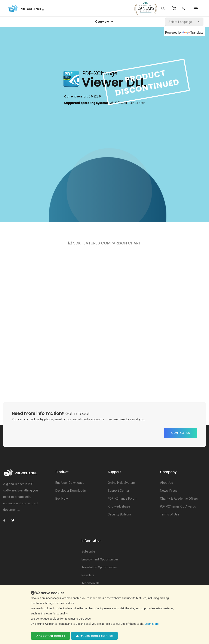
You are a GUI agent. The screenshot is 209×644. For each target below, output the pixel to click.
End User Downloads (70, 483)
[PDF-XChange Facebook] (6, 520)
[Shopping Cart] (174, 8)
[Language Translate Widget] (184, 22)
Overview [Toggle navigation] (102, 22)
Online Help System (121, 483)
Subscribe (88, 551)
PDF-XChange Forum (123, 499)
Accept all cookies (50, 636)
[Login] (183, 8)
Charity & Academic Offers (179, 499)
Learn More (152, 624)
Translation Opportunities (99, 567)
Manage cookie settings (94, 636)
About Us (167, 483)
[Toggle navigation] (196, 9)
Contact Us (181, 433)
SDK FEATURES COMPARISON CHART (105, 243)
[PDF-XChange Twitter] (15, 520)
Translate (193, 33)
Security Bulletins (120, 514)
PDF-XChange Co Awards (178, 506)
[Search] (163, 8)
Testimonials (90, 583)
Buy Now (62, 499)
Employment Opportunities (100, 559)
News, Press (169, 491)
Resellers (88, 575)
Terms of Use (170, 514)
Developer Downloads (71, 491)
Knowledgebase (119, 506)
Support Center (119, 491)
